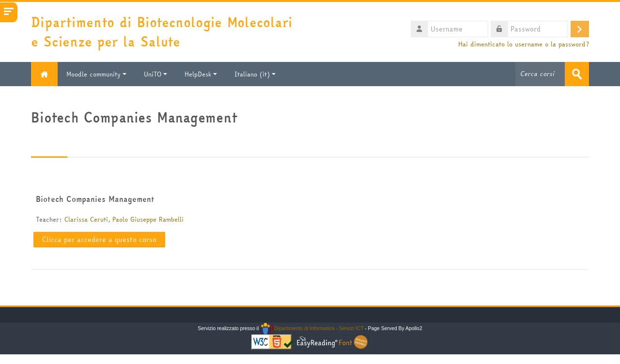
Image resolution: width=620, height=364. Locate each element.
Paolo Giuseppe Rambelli (148, 219)
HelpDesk (201, 74)
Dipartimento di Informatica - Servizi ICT (312, 328)
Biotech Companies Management (95, 199)
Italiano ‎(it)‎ (255, 74)
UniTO (155, 74)
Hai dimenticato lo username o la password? (524, 44)
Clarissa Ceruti (86, 219)
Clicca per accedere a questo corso (99, 240)
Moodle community (96, 74)
